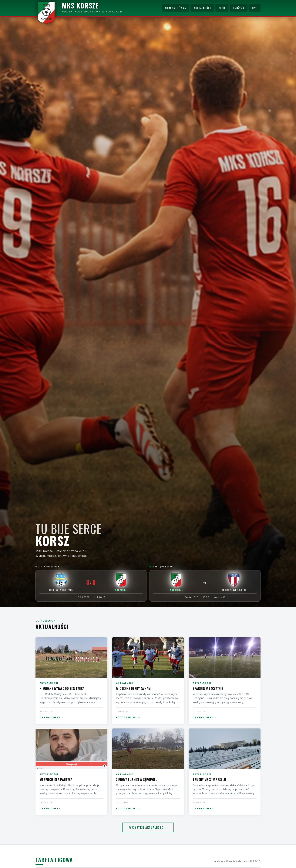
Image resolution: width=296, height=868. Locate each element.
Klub (222, 8)
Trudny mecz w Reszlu (209, 779)
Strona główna (176, 8)
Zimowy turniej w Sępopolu (137, 779)
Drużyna (239, 8)
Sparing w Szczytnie (208, 688)
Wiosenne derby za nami (134, 688)
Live (255, 8)
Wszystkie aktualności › (148, 827)
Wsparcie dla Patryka (56, 779)
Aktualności (202, 8)
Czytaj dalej (52, 718)
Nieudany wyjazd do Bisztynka (62, 688)
